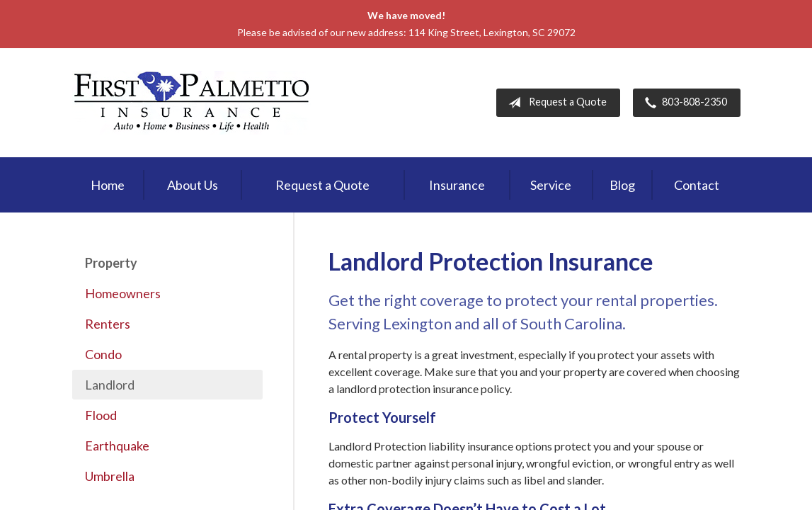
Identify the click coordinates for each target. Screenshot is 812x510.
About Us (193, 185)
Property (111, 263)
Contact (697, 185)
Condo (103, 354)
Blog (622, 185)
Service (551, 185)
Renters (108, 324)
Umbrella (110, 476)
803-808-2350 (683, 103)
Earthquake (117, 446)
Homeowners (123, 293)
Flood (101, 415)
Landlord (110, 385)
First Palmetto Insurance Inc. (192, 103)
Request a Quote (555, 103)
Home (108, 185)
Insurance (457, 185)
